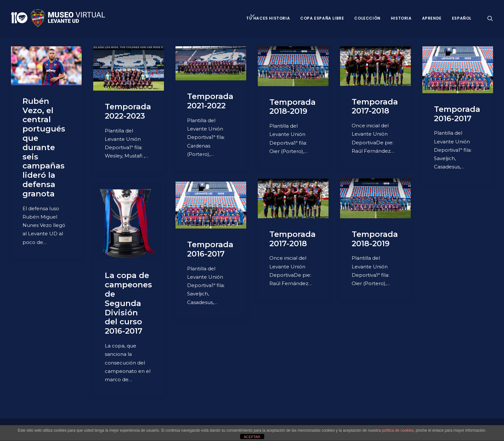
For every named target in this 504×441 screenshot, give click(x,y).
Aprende (432, 18)
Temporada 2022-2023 (128, 111)
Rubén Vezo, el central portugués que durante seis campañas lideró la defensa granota (44, 147)
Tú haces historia (268, 18)
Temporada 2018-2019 (292, 107)
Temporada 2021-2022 (210, 101)
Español (462, 18)
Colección (367, 18)
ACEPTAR (252, 437)
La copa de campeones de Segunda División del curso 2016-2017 (128, 303)
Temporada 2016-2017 (457, 114)
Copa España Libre (322, 18)
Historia (401, 18)
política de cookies (398, 430)
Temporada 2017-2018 (375, 106)
